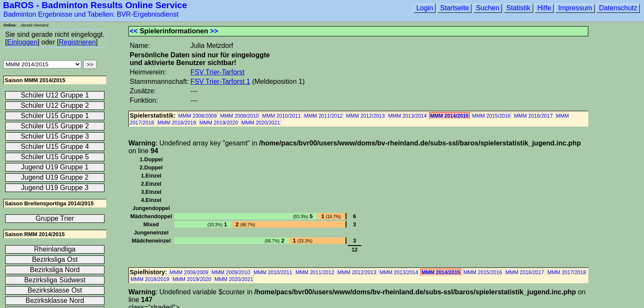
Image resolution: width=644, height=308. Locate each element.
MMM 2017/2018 (567, 272)
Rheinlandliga (55, 249)
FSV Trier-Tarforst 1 (221, 81)
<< (134, 31)
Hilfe (544, 8)
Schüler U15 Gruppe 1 (55, 116)
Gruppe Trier (55, 218)
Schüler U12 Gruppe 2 (55, 105)
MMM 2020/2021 (261, 123)
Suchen (488, 8)
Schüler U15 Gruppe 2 (55, 126)
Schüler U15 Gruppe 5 (55, 157)
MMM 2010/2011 (281, 116)
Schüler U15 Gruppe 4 (55, 147)
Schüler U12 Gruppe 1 (55, 95)
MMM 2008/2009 (197, 116)
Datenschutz (618, 8)
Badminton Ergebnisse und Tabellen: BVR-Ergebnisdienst (91, 14)
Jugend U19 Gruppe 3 (55, 188)
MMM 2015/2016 (492, 116)
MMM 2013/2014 (407, 116)
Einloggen (22, 42)
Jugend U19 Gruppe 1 (55, 167)
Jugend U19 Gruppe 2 (55, 177)
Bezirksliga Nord (55, 270)
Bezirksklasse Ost (55, 290)
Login (425, 8)
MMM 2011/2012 (323, 116)
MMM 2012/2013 (365, 116)
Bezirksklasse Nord (55, 301)
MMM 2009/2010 (239, 116)
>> (214, 31)
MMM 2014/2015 (449, 116)
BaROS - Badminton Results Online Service (95, 5)
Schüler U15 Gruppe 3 (55, 136)
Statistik (519, 8)
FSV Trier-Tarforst (218, 72)
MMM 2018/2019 (177, 123)
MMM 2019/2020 (219, 123)
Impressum (575, 8)
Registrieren (77, 42)
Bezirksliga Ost (55, 259)
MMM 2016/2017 (534, 116)
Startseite (455, 8)
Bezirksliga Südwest (55, 280)
